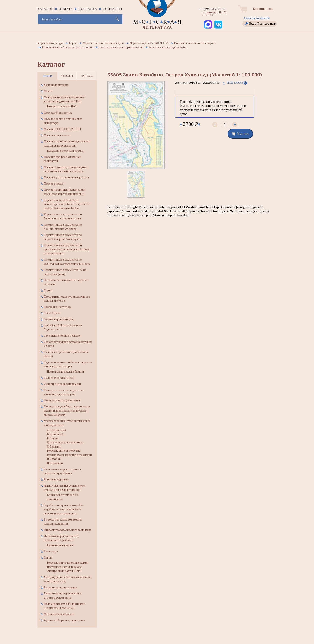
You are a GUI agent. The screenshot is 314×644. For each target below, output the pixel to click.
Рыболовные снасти (60, 545)
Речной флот (52, 313)
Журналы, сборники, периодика (64, 620)
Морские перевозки (57, 135)
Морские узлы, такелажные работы (66, 177)
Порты (48, 290)
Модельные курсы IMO (62, 106)
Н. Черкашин (55, 463)
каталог (45, 9)
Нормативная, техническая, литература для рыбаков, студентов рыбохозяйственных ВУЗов (67, 204)
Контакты (112, 9)
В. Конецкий (55, 434)
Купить (243, 133)
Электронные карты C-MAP (65, 571)
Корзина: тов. (263, 9)
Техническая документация (62, 400)
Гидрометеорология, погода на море (68, 530)
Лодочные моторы (56, 85)
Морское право (54, 184)
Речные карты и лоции (58, 319)
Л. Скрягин (54, 447)
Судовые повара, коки (59, 378)
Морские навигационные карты (68, 563)
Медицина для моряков (59, 614)
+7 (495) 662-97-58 (212, 9)
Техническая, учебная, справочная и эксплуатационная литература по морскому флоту (67, 411)
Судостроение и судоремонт (63, 384)
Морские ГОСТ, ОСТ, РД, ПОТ (63, 129)
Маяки (48, 91)
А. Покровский (56, 430)
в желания (211, 83)
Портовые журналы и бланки (65, 372)
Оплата (66, 9)
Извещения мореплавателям (65, 151)
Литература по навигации (60, 587)
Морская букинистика (58, 113)
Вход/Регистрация (263, 23)
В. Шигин (53, 438)
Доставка (88, 9)
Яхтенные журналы (56, 479)
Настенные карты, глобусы (64, 567)
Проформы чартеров (57, 307)
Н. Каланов (54, 459)
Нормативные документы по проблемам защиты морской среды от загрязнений (67, 249)
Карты (48, 557)
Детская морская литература (65, 442)
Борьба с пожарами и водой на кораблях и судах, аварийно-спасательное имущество (64, 509)
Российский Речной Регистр (62, 336)
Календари (51, 551)
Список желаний (257, 18)
